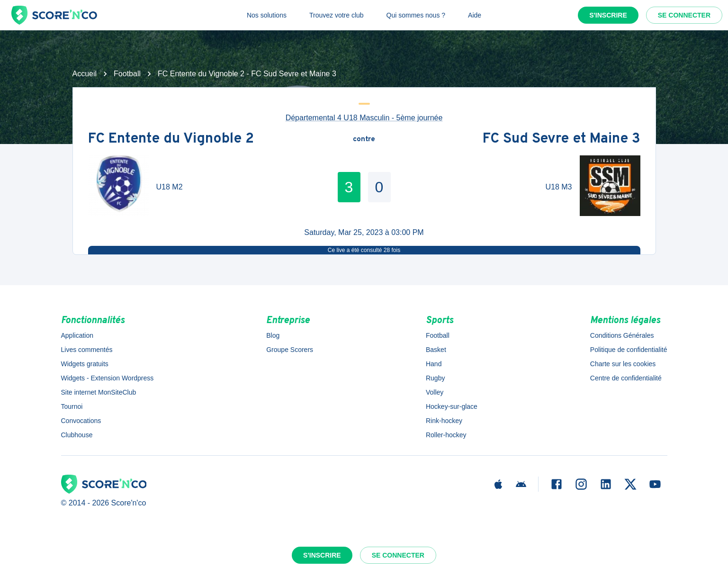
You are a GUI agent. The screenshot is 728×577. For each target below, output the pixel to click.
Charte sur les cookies (623, 364)
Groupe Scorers (290, 350)
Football (127, 74)
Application (77, 335)
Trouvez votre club (337, 15)
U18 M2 (170, 187)
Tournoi (72, 406)
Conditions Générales (622, 335)
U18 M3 (558, 187)
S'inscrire (608, 15)
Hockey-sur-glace (452, 406)
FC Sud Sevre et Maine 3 (562, 140)
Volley (435, 392)
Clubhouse (77, 435)
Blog (273, 335)
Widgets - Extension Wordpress (108, 378)
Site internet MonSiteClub (99, 392)
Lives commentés (87, 350)
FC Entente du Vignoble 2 (171, 140)
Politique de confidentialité (629, 350)
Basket (436, 350)
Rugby (435, 378)
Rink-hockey (444, 421)
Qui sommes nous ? (416, 15)
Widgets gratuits (85, 364)
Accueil (85, 74)
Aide (475, 15)
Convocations (81, 421)
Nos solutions (267, 15)
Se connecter (684, 15)
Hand (434, 364)
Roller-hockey (446, 435)
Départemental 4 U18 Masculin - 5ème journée (364, 118)
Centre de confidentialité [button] (626, 378)
